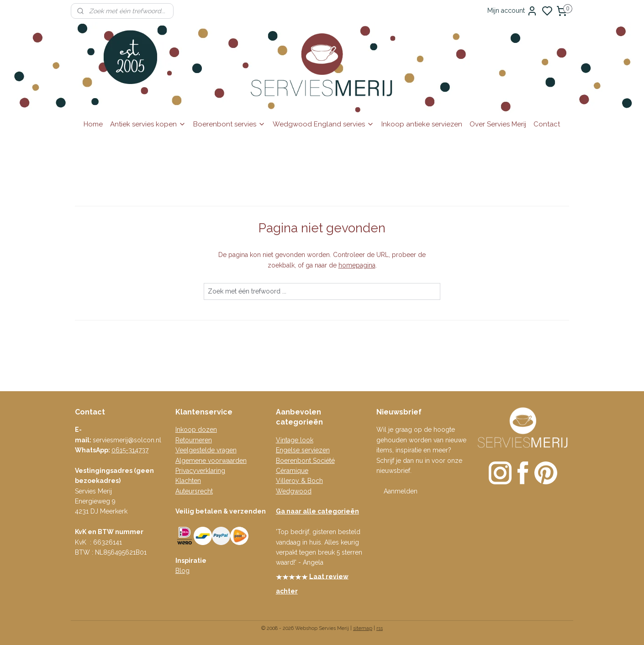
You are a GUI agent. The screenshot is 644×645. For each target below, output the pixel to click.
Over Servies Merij (498, 124)
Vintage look (295, 440)
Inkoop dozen (196, 430)
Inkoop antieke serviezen (422, 124)
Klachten (188, 481)
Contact (547, 124)
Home (93, 124)
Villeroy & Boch (299, 481)
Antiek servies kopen (148, 124)
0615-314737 (130, 450)
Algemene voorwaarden (211, 461)
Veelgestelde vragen (206, 450)
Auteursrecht (194, 491)
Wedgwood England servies (323, 124)
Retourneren (194, 440)
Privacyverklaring (200, 471)
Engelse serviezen (303, 450)
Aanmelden (401, 491)
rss (380, 628)
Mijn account (512, 11)
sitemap (363, 628)
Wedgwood (294, 491)
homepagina (357, 265)
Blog (182, 571)
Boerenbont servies (229, 124)
